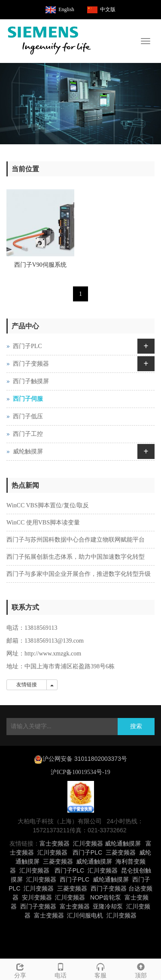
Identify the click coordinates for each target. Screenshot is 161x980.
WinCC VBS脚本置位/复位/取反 (48, 505)
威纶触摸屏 (28, 451)
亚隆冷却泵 (108, 906)
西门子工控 (28, 434)
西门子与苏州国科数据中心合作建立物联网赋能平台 (76, 540)
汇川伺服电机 (85, 915)
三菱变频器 (121, 852)
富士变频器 (55, 843)
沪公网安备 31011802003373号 (85, 759)
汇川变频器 (88, 843)
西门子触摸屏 (31, 381)
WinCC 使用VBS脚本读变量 (43, 523)
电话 (61, 970)
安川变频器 (37, 897)
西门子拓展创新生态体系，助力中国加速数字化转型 (76, 557)
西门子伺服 (28, 399)
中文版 (108, 9)
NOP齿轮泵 (106, 897)
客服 (101, 970)
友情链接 (27, 685)
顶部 (141, 970)
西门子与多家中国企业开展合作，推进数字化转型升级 (79, 574)
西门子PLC (27, 346)
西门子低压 (28, 416)
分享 (20, 970)
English (66, 9)
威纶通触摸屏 (123, 843)
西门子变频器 (31, 364)
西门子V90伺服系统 (40, 265)
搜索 (136, 726)
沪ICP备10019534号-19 (80, 772)
